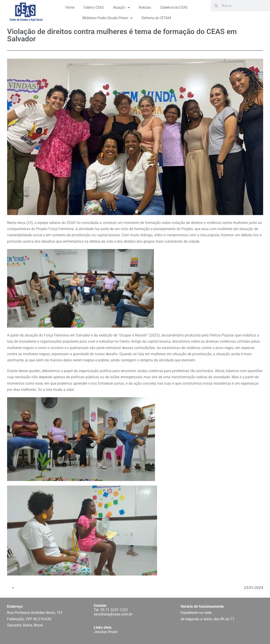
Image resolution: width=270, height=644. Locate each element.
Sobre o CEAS (94, 7)
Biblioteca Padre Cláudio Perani (107, 18)
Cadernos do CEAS (174, 7)
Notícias (145, 7)
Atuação (121, 8)
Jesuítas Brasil (106, 632)
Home (70, 7)
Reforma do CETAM (156, 18)
